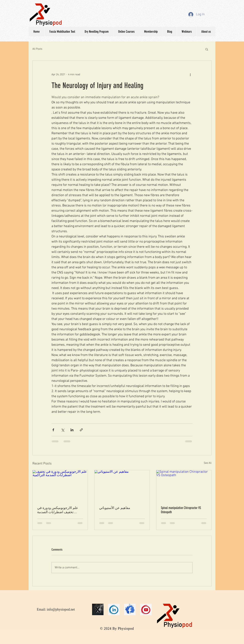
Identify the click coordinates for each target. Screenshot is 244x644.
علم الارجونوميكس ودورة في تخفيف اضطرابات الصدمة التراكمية (58, 510)
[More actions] (190, 74)
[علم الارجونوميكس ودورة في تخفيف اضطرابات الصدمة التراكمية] (60, 486)
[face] (130, 609)
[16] (98, 609)
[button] (207, 49)
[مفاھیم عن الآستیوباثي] (122, 486)
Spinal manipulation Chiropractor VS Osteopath (181, 510)
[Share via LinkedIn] (72, 430)
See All (208, 463)
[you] (146, 609)
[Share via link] (81, 430)
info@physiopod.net (61, 609)
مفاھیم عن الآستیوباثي (115, 508)
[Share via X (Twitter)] (63, 430)
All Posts (37, 49)
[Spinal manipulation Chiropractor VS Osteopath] (184, 486)
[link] (114, 609)
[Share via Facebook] (53, 430)
